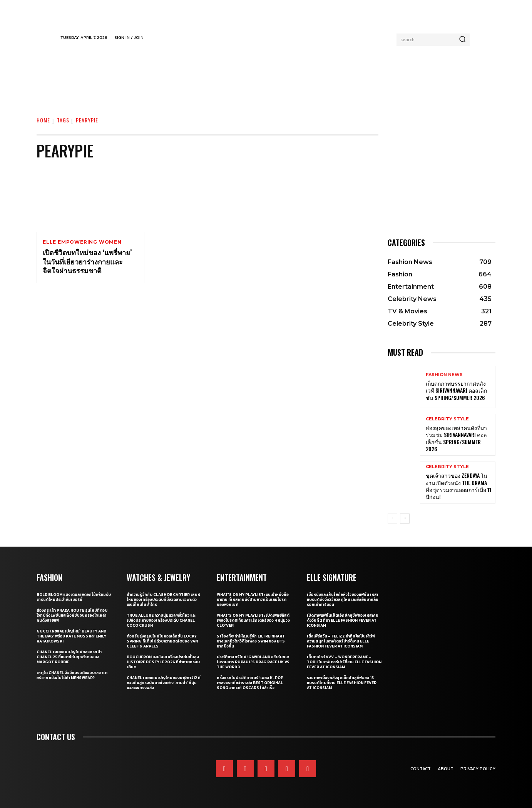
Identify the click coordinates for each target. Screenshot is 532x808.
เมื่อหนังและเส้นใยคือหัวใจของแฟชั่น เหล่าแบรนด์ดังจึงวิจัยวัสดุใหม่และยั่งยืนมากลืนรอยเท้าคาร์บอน (343, 600)
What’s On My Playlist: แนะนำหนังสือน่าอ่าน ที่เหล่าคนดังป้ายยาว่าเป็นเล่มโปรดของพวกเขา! (253, 600)
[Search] (462, 40)
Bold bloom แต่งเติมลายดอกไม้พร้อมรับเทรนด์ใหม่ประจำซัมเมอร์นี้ (74, 597)
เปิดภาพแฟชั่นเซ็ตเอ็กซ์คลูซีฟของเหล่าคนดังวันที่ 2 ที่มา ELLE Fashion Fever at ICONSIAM (343, 620)
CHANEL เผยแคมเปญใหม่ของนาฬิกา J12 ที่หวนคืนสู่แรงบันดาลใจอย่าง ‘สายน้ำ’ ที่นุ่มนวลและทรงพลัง (164, 683)
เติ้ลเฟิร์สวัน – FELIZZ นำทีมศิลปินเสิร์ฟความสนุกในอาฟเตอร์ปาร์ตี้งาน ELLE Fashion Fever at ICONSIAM (341, 641)
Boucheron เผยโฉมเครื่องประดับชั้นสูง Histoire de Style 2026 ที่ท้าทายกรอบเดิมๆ (163, 662)
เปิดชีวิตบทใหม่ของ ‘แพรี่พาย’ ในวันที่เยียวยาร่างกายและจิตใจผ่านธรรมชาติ (87, 262)
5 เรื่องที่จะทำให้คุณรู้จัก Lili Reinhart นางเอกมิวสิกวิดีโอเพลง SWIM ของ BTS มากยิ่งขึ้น (251, 641)
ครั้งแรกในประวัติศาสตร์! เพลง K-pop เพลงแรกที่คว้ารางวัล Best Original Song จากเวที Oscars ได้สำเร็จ (250, 683)
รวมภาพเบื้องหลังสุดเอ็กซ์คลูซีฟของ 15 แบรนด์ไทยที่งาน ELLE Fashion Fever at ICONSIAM (342, 683)
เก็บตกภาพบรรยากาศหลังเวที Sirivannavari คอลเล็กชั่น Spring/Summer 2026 (456, 390)
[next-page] (405, 519)
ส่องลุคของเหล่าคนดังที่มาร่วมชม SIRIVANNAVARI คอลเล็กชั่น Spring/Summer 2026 (456, 438)
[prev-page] (392, 519)
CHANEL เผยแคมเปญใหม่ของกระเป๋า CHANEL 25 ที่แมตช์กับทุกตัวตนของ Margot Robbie (69, 657)
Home (43, 120)
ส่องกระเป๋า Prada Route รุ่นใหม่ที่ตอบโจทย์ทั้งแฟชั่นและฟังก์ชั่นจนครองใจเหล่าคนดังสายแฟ (72, 615)
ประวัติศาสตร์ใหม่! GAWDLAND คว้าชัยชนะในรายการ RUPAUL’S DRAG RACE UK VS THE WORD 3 (253, 662)
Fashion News (444, 375)
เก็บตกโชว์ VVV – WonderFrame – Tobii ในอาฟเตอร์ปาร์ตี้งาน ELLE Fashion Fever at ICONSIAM (344, 662)
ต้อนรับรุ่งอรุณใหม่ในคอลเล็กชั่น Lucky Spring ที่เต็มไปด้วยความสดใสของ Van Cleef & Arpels (162, 641)
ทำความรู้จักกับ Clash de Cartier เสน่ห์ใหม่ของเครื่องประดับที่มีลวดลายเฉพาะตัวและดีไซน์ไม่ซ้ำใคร (163, 600)
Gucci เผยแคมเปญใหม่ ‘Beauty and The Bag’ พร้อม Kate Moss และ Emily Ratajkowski (71, 636)
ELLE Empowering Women (82, 242)
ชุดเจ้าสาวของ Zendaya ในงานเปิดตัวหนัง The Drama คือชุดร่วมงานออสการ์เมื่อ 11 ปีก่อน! (458, 486)
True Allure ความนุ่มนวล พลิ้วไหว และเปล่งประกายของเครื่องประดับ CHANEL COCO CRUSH (161, 620)
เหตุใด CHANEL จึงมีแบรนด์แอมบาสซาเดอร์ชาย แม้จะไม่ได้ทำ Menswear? (72, 675)
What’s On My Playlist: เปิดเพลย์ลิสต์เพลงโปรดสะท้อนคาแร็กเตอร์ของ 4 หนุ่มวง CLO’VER (253, 620)
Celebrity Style (447, 419)
